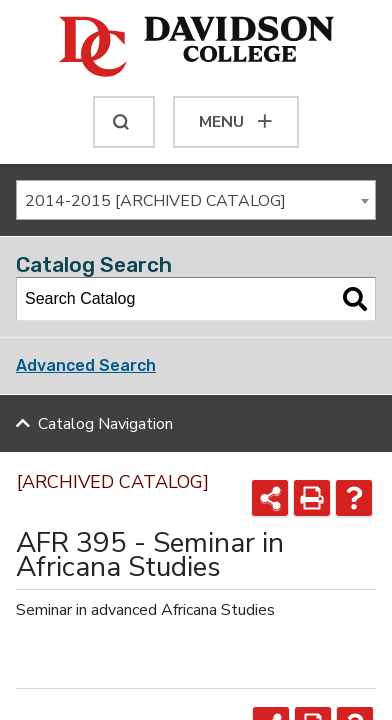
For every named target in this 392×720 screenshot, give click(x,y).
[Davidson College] (196, 48)
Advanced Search (86, 365)
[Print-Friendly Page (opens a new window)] (312, 498)
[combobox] (196, 200)
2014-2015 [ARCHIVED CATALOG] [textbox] (155, 201)
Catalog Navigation (105, 424)
